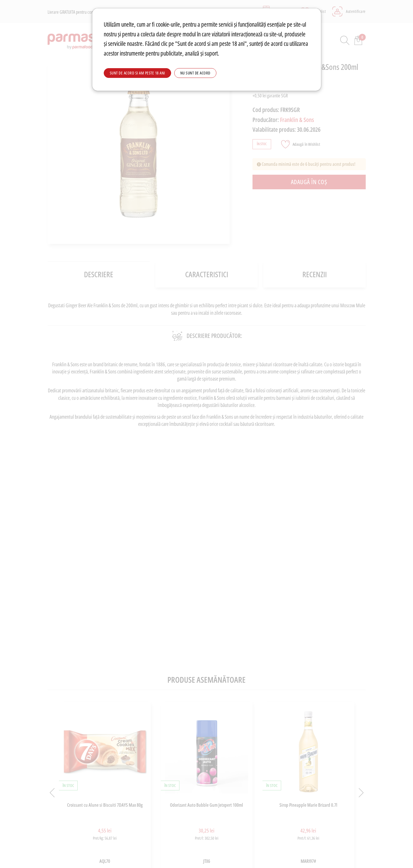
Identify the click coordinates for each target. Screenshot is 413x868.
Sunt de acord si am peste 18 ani (137, 73)
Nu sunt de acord (195, 73)
